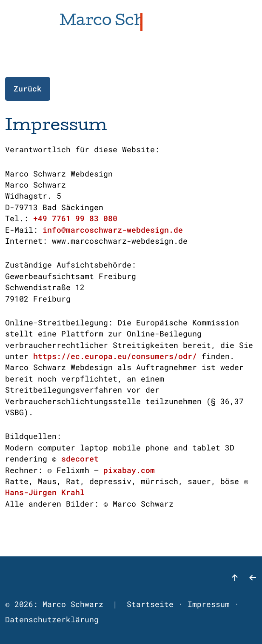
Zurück (28, 89)
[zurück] (253, 581)
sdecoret (80, 459)
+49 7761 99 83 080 (75, 218)
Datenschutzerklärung (52, 620)
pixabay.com (129, 470)
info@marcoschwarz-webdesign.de (113, 230)
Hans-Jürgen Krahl (45, 492)
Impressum (209, 604)
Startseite (150, 604)
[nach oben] (235, 581)
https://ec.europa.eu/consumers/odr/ (115, 356)
